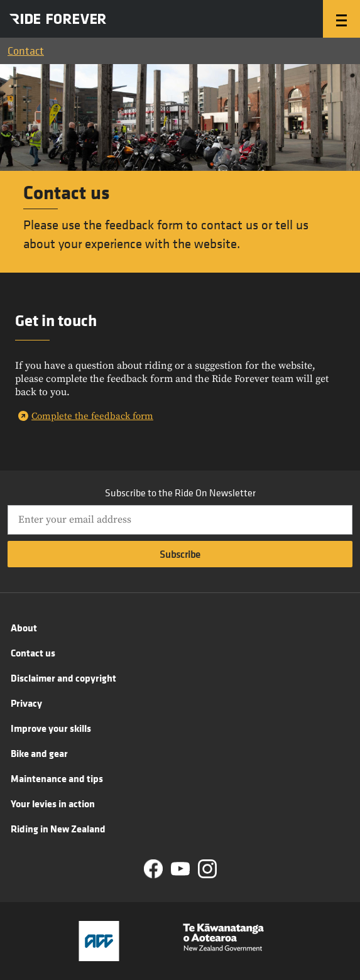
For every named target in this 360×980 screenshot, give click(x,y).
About (24, 628)
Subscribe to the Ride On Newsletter (180, 493)
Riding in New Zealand (58, 829)
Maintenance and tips (57, 778)
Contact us (33, 653)
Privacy (26, 703)
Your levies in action (53, 803)
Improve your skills (51, 728)
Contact (26, 51)
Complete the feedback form (92, 416)
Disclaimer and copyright (63, 678)
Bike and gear (39, 753)
